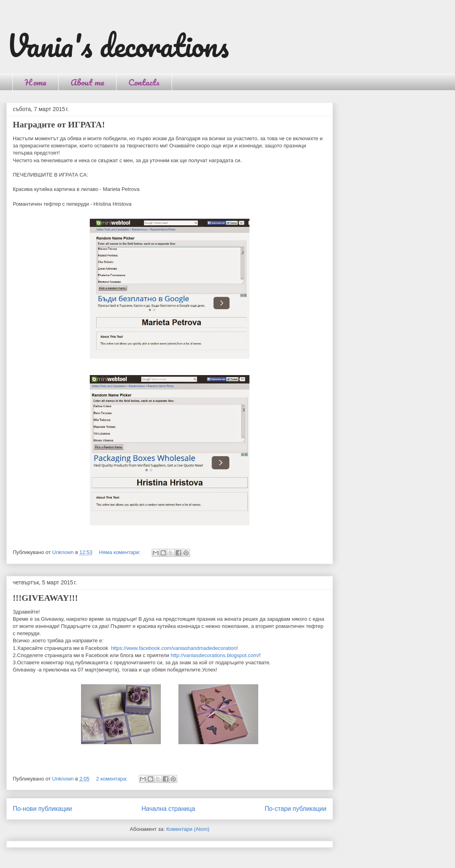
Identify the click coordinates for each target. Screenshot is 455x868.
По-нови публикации (42, 809)
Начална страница (168, 809)
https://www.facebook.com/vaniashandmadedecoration (174, 648)
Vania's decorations (118, 45)
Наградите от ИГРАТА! (59, 124)
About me (87, 82)
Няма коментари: (120, 552)
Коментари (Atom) (188, 829)
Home (36, 82)
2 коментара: (113, 779)
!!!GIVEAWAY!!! (45, 598)
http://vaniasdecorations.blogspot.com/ (215, 655)
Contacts (144, 82)
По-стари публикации (296, 809)
